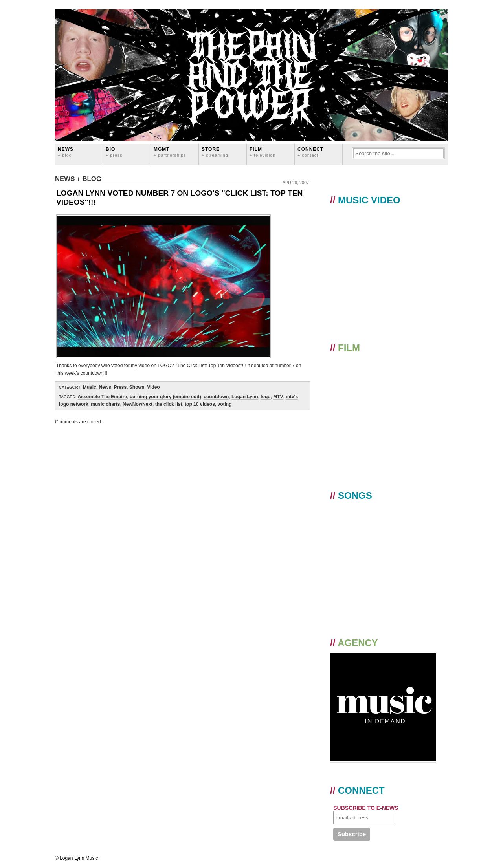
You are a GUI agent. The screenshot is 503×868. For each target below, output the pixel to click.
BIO (114, 152)
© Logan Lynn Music (76, 858)
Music (90, 387)
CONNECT (310, 152)
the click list (169, 404)
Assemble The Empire (102, 397)
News (66, 152)
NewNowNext (138, 404)
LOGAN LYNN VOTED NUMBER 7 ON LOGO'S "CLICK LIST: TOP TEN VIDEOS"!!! (179, 198)
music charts (105, 404)
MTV (278, 397)
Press (120, 387)
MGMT (170, 152)
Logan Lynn (245, 397)
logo (265, 397)
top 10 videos (200, 404)
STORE (215, 152)
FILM (263, 152)
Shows (137, 387)
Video (153, 387)
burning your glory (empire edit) (165, 397)
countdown (216, 397)
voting (224, 404)
